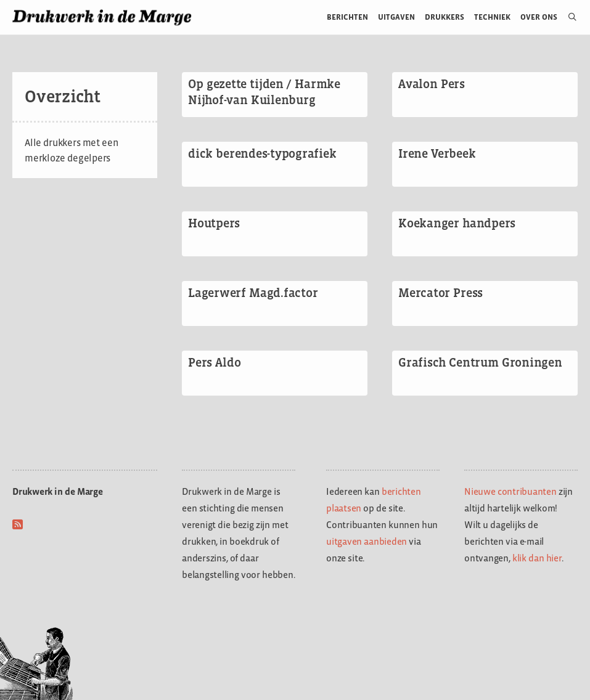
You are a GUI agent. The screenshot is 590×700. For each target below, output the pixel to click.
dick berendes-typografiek (262, 153)
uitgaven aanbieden (367, 541)
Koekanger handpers (457, 223)
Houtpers (214, 223)
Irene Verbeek (437, 153)
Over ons (539, 17)
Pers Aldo (214, 362)
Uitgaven (396, 17)
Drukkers (445, 17)
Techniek (492, 17)
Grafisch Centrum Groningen (480, 362)
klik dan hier (537, 558)
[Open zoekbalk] (567, 17)
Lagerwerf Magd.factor (253, 293)
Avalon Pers (432, 84)
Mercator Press (440, 293)
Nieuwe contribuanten (510, 491)
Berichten (347, 17)
